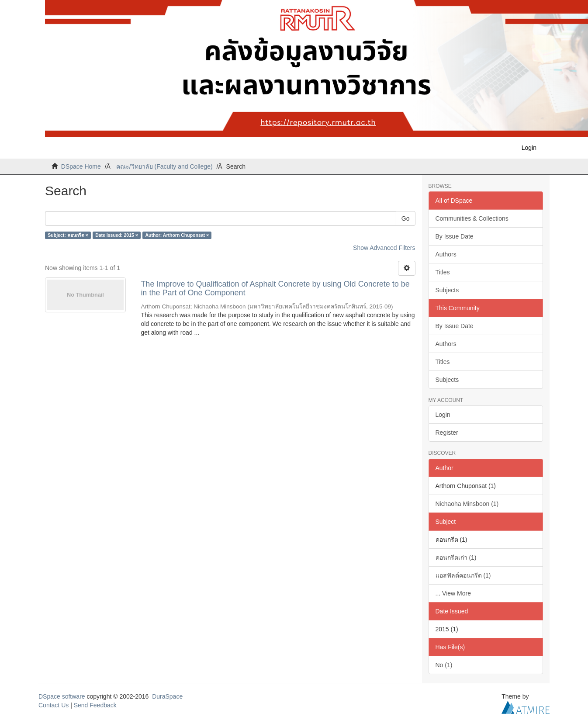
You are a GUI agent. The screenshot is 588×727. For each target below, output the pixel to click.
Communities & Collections (472, 218)
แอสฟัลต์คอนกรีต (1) (463, 575)
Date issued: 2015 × (117, 235)
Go (406, 218)
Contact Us (54, 705)
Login (443, 415)
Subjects (447, 290)
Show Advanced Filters (384, 248)
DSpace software (62, 696)
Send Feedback (95, 705)
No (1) (444, 665)
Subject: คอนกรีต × (68, 235)
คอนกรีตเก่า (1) (456, 557)
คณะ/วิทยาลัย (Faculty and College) (164, 166)
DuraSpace (167, 696)
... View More (453, 593)
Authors (446, 254)
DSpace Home (81, 166)
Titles (443, 272)
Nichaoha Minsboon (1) (467, 504)
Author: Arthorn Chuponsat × (177, 235)
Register (447, 433)
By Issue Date (455, 236)
